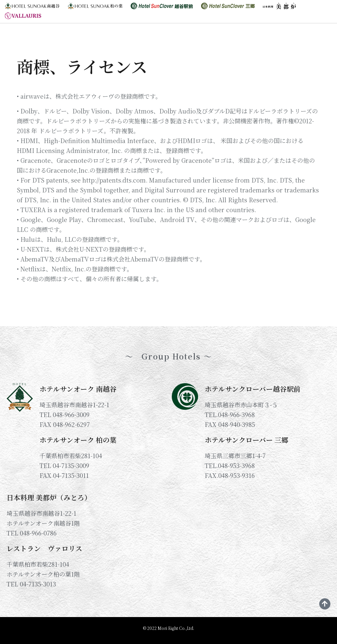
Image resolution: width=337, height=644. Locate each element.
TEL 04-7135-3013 (31, 584)
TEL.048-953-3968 (230, 465)
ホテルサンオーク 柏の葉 (78, 440)
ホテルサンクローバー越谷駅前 (253, 389)
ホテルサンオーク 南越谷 (78, 389)
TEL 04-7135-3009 (64, 465)
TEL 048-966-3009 (65, 414)
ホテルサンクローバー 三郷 (246, 440)
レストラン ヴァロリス (44, 548)
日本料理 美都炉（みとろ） (49, 497)
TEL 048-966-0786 (32, 533)
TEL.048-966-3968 (230, 414)
